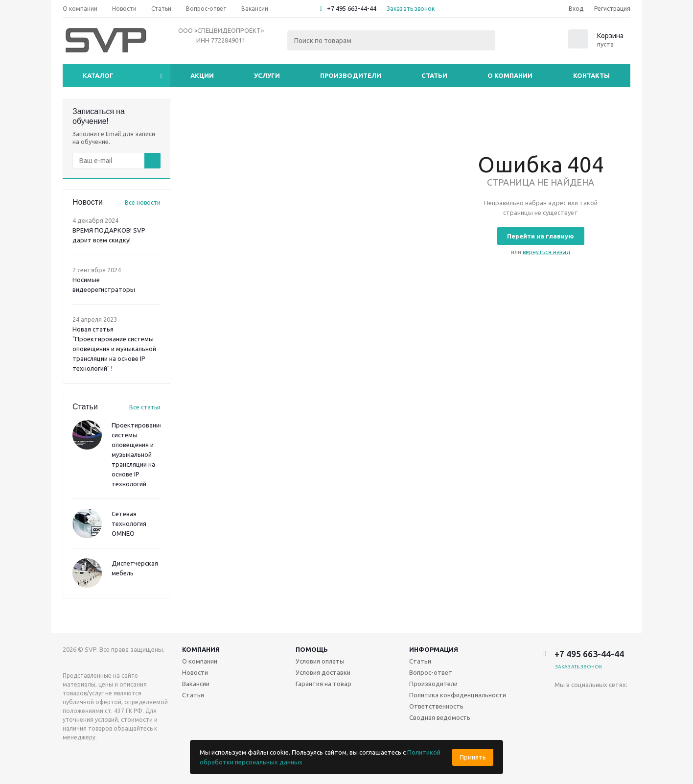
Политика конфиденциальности (458, 695)
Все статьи (145, 407)
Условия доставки (323, 672)
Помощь (312, 649)
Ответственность (436, 706)
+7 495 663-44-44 (352, 8)
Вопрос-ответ (431, 672)
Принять (473, 757)
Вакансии (196, 684)
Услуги (267, 75)
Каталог (98, 75)
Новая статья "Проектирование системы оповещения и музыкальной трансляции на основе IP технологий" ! (114, 349)
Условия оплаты (320, 661)
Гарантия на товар (323, 684)
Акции (202, 75)
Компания (201, 649)
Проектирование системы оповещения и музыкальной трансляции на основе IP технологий (137, 454)
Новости (195, 672)
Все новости (143, 202)
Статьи (434, 75)
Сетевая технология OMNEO (129, 523)
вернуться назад (546, 252)
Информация (434, 649)
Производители (351, 75)
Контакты (591, 75)
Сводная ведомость (440, 717)
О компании (510, 75)
